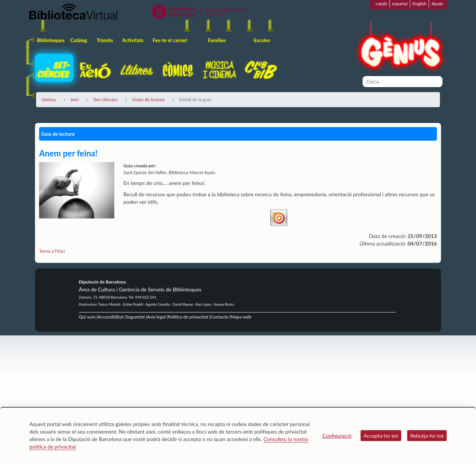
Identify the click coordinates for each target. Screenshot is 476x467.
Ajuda (437, 4)
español (400, 4)
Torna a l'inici (52, 251)
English (420, 4)
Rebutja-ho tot (427, 436)
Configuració (337, 436)
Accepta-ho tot (381, 436)
